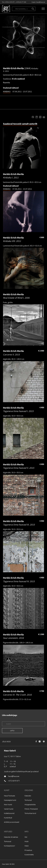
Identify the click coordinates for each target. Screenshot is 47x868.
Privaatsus (28, 850)
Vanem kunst (9, 809)
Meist (27, 846)
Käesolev (28, 796)
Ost (26, 837)
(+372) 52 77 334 (21, 2)
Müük (27, 841)
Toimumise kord (30, 813)
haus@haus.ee (41, 2)
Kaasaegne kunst (10, 800)
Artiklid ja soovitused (12, 822)
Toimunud (28, 800)
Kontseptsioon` (10, 846)
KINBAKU (7, 92)
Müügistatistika (30, 804)
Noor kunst (8, 804)
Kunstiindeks (29, 855)
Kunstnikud (8, 818)
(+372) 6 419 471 (10, 2)
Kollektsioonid (9, 813)
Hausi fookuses (10, 796)
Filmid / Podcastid (31, 809)
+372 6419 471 (14, 781)
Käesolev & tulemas (11, 837)
